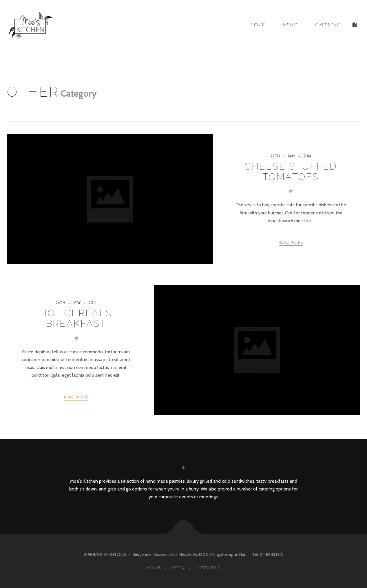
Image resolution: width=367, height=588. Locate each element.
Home (258, 25)
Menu (290, 25)
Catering (328, 25)
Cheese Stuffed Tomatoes (291, 171)
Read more (291, 242)
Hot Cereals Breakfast (76, 318)
